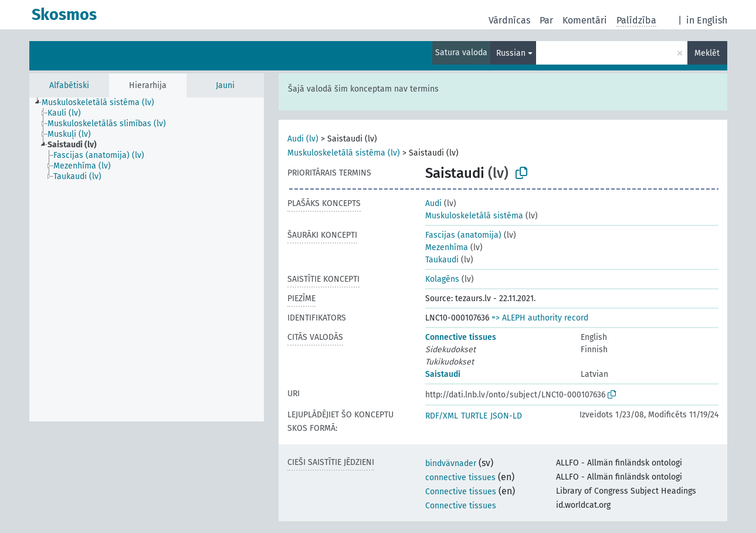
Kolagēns (442, 279)
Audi (433, 203)
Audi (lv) (303, 139)
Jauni (225, 85)
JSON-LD (506, 416)
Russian (511, 53)
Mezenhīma (447, 247)
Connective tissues (461, 337)
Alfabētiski (69, 85)
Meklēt (707, 53)
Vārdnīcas (509, 20)
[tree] (147, 259)
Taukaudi (442, 260)
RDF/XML (442, 416)
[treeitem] (103, 103)
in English (707, 20)
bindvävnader (451, 463)
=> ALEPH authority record (540, 318)
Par (546, 20)
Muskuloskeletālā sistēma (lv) (344, 153)
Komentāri (585, 20)
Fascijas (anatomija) (463, 235)
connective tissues (460, 478)
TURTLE (474, 416)
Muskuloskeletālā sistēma (474, 216)
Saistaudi (443, 374)
